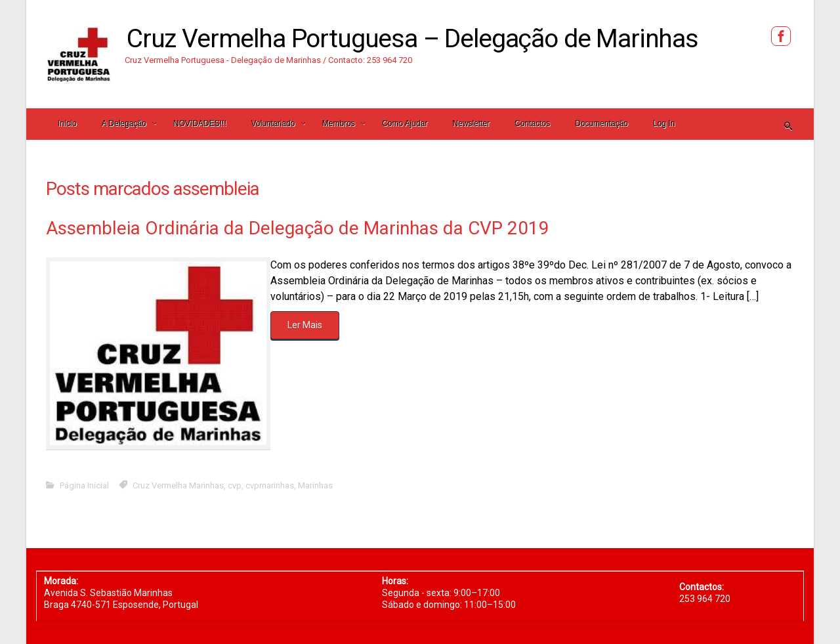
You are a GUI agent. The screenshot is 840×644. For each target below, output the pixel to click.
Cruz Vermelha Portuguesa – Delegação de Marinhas (412, 39)
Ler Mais (305, 325)
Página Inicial (84, 485)
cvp (235, 485)
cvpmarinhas (270, 485)
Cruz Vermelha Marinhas (178, 485)
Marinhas (315, 485)
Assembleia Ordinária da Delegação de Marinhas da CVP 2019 (298, 228)
